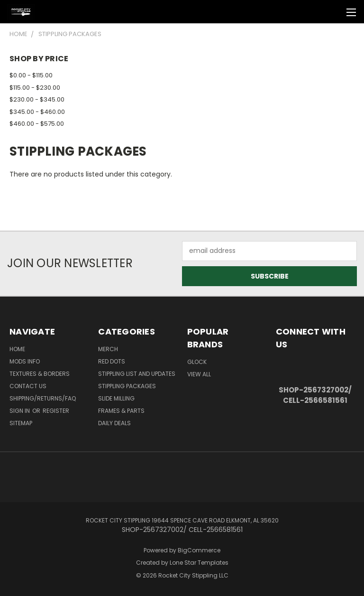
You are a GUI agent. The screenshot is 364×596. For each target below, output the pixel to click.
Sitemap (21, 423)
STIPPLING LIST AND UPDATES (137, 374)
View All (199, 374)
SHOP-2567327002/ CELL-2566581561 (315, 395)
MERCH (108, 349)
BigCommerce (199, 550)
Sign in (20, 411)
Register (56, 411)
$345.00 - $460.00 (37, 112)
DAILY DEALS (114, 423)
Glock (197, 362)
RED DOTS (112, 361)
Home (17, 349)
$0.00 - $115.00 (31, 75)
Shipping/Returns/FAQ (43, 398)
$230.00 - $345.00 (37, 99)
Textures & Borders (40, 374)
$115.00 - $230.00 (35, 88)
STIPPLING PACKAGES (127, 386)
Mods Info (25, 361)
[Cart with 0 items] (333, 12)
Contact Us (28, 386)
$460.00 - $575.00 (37, 124)
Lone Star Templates (199, 563)
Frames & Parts (121, 411)
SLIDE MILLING (116, 398)
